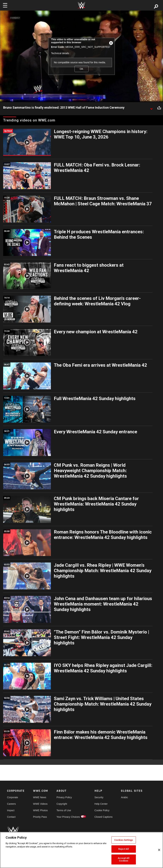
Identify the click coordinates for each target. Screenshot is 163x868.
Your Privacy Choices (68, 817)
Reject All (124, 849)
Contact (11, 817)
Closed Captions (104, 817)
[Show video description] (151, 108)
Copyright (62, 804)
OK (81, 69)
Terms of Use (64, 810)
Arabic (124, 797)
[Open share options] (159, 108)
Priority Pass (40, 817)
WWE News (40, 797)
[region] (81, 850)
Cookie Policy (102, 810)
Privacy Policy (64, 797)
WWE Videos (40, 804)
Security (99, 797)
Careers (11, 804)
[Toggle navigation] (5, 5)
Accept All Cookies (124, 859)
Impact (11, 810)
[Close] (159, 850)
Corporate (12, 797)
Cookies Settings (124, 840)
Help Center (101, 804)
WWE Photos (40, 810)
